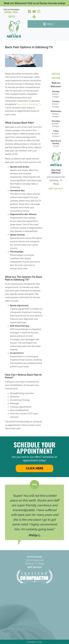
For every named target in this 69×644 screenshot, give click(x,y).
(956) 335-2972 (11, 14)
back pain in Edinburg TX (29, 104)
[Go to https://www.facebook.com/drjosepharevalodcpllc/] (30, 12)
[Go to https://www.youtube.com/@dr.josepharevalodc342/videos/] (34, 12)
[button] (34, 468)
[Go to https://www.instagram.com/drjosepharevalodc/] (39, 12)
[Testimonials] (34, 512)
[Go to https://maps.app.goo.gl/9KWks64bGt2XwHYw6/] (34, 17)
